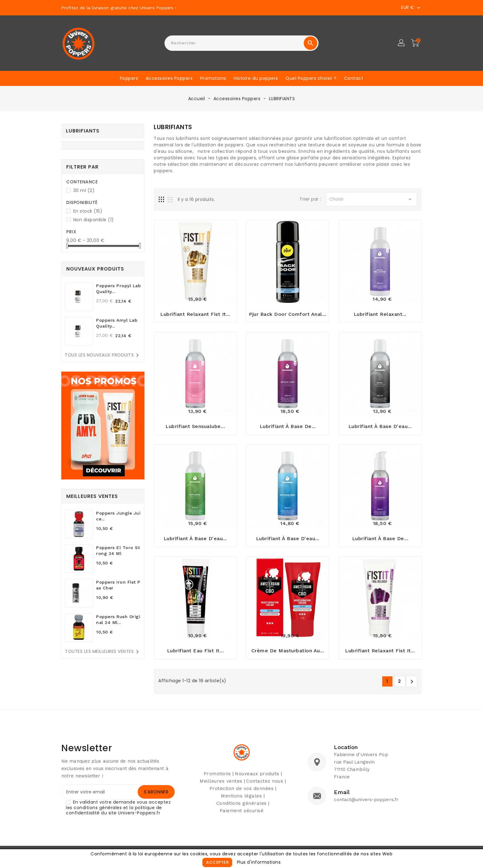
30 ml (84, 190)
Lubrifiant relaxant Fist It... (195, 315)
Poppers (129, 78)
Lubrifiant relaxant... (380, 315)
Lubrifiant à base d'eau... (380, 428)
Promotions (213, 78)
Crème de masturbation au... (288, 654)
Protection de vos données (242, 792)
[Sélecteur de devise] (411, 7)
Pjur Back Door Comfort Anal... (288, 315)
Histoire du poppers (256, 78)
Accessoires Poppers (169, 78)
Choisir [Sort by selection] (371, 199)
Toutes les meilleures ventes (103, 652)
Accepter (217, 862)
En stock (88, 211)
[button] (402, 43)
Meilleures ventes (221, 785)
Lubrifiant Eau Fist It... (195, 654)
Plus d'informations (259, 862)
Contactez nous (265, 785)
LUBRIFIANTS (83, 131)
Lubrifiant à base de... (288, 428)
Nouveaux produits (257, 777)
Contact (354, 78)
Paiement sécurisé (242, 814)
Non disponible (94, 220)
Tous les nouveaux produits (103, 355)
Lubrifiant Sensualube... (195, 428)
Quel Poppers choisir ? (311, 78)
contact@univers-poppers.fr (366, 803)
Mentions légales (241, 800)
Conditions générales (241, 807)
